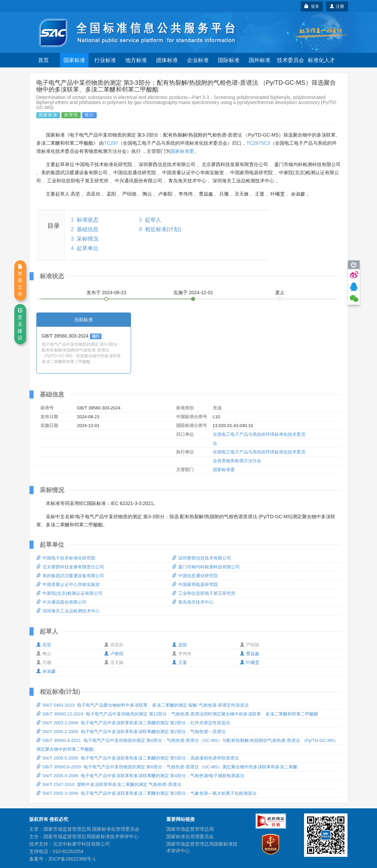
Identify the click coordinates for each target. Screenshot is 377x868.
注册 (337, 6)
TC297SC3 (258, 143)
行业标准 (105, 60)
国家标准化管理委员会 (190, 836)
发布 (107, 292)
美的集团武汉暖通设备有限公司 (70, 576)
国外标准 (260, 60)
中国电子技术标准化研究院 (66, 558)
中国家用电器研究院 (195, 584)
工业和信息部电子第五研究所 (204, 593)
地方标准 (136, 60)
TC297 (111, 143)
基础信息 (88, 229)
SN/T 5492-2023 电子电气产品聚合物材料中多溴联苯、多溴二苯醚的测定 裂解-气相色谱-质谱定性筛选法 (143, 705)
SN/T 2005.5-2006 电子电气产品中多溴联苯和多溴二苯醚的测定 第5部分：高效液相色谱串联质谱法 (138, 758)
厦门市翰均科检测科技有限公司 (206, 567)
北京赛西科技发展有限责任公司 (70, 567)
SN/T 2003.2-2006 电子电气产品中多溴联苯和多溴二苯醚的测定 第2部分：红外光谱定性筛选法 (133, 723)
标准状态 (88, 220)
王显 (180, 662)
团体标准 (167, 60)
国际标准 (229, 60)
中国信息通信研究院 (195, 576)
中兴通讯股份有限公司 (61, 602)
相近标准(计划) (163, 229)
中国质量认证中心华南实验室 (68, 584)
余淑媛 (46, 671)
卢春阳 (114, 654)
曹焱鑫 (250, 654)
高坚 (44, 645)
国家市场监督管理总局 (190, 829)
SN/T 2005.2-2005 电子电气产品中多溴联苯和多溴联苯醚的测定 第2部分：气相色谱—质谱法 (131, 732)
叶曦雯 (250, 662)
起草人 (153, 220)
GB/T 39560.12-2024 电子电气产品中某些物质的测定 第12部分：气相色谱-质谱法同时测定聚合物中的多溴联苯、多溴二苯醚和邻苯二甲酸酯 (177, 714)
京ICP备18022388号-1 (72, 859)
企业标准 (198, 60)
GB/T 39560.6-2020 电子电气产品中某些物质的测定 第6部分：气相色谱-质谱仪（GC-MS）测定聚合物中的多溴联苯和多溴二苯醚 (167, 767)
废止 (280, 292)
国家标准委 (182, 151)
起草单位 (88, 248)
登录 (312, 6)
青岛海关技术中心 (193, 602)
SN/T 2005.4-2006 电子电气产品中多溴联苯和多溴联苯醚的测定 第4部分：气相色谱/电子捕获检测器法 (140, 776)
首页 (43, 60)
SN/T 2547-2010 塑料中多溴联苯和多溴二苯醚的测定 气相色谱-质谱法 (109, 784)
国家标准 (74, 60)
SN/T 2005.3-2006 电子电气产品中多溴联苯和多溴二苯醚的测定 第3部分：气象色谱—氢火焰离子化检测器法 (146, 793)
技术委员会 (290, 60)
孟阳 (180, 645)
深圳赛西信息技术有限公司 (202, 558)
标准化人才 (321, 60)
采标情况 (88, 239)
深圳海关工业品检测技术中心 (68, 611)
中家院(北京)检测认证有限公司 (70, 593)
